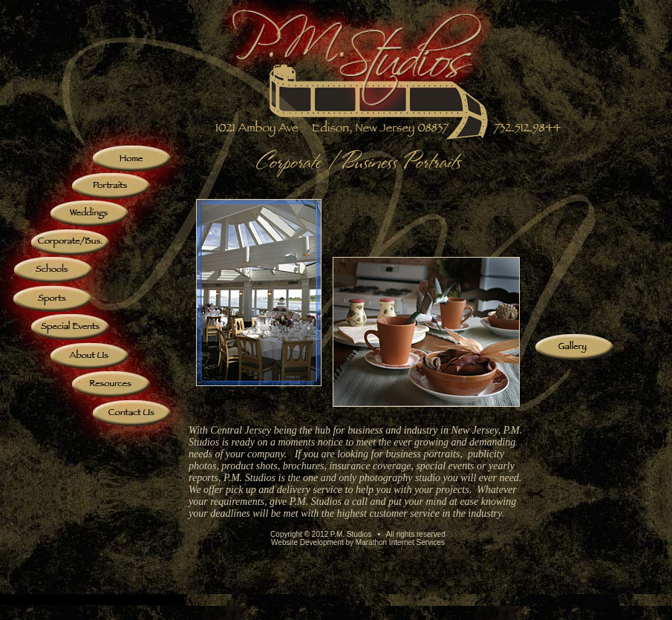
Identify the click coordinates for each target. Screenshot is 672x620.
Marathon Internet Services (400, 542)
